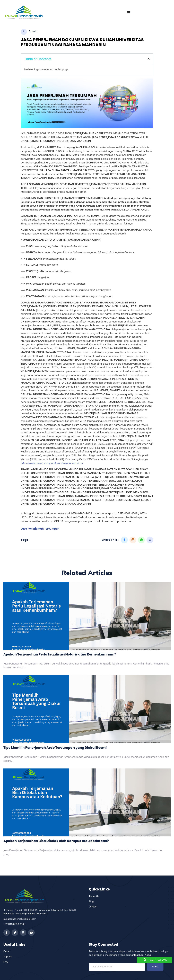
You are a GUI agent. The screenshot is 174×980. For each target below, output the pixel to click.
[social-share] (124, 540)
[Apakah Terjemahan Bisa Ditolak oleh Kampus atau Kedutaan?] (87, 802)
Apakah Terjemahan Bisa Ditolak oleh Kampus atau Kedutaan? (56, 841)
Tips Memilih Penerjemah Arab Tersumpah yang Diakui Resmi (55, 748)
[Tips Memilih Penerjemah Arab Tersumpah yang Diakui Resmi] (87, 709)
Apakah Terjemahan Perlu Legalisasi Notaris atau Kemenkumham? (60, 654)
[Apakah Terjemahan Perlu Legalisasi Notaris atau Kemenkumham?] (87, 616)
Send (155, 967)
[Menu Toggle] (129, 12)
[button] (149, 59)
